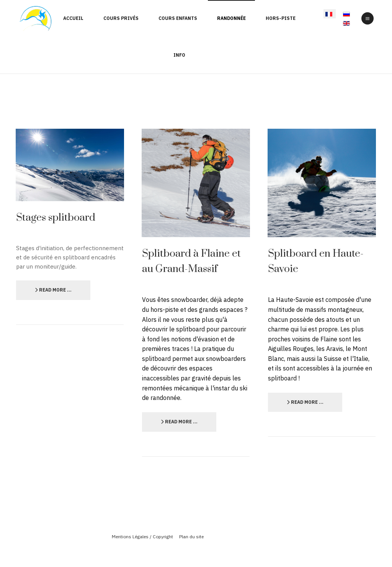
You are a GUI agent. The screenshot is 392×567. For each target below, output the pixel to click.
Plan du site (191, 537)
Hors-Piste (281, 18)
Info (179, 55)
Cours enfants (178, 18)
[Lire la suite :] (53, 290)
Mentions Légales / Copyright (142, 537)
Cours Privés (121, 18)
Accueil (73, 18)
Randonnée (231, 18)
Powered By (196, 549)
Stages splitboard (56, 218)
